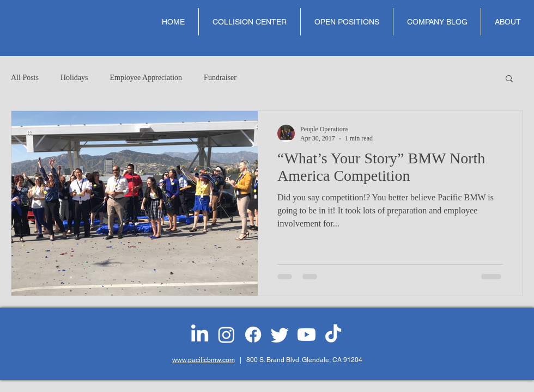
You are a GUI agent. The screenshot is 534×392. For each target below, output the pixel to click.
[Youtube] (307, 335)
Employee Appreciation (146, 78)
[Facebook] (253, 335)
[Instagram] (226, 335)
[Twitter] (280, 335)
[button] (509, 79)
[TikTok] (333, 335)
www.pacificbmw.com (204, 360)
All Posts (25, 78)
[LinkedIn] (200, 335)
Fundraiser (220, 78)
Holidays (74, 78)
